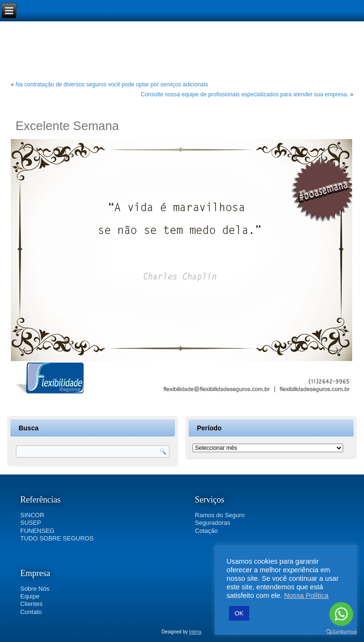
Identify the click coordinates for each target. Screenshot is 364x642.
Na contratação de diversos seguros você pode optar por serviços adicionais (112, 84)
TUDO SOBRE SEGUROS (57, 538)
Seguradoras (212, 523)
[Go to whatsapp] (341, 614)
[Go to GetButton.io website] (341, 632)
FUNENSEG (37, 531)
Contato (31, 612)
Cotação (206, 531)
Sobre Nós (35, 589)
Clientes (32, 604)
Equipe (30, 596)
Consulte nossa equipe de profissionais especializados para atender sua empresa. (245, 94)
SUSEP (31, 523)
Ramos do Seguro (220, 515)
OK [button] (239, 613)
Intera (195, 632)
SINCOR (32, 515)
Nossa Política (306, 595)
